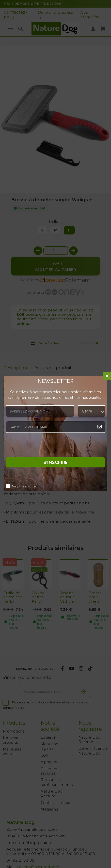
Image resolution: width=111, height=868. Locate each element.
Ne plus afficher (24, 486)
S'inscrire (56, 462)
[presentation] (44, 446)
